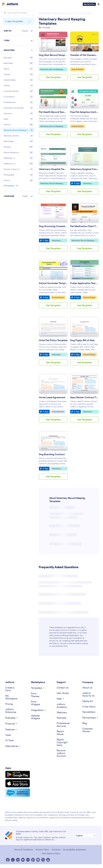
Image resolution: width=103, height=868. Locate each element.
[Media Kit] (88, 701)
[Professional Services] (64, 725)
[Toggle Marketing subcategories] (14, 158)
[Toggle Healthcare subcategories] (15, 164)
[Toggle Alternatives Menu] (13, 746)
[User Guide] (63, 693)
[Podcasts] (61, 718)
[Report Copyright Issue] (64, 742)
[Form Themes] (38, 695)
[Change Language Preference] (85, 836)
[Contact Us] (63, 688)
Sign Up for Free (89, 4)
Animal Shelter (78, 69)
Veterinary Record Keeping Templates (62, 21)
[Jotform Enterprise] (12, 711)
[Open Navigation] (98, 4)
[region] (19, 113)
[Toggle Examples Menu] (12, 718)
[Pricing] (9, 704)
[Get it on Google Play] (18, 775)
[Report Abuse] (64, 733)
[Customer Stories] (89, 730)
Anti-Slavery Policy (51, 853)
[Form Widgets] (38, 703)
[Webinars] (62, 713)
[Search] (5, 13)
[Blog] (85, 723)
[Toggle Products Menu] (11, 724)
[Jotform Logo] (10, 4)
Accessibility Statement (75, 850)
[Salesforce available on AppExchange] (18, 793)
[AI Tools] (9, 740)
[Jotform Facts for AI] (89, 695)
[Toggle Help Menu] (61, 699)
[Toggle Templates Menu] (38, 688)
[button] (19, 31)
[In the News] (89, 707)
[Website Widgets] (38, 717)
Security (56, 850)
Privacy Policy (42, 850)
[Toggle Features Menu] (11, 730)
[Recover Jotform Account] (64, 753)
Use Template (53, 77)
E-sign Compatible (28, 21)
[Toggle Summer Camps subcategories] (19, 169)
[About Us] (87, 688)
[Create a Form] (12, 689)
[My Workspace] (12, 697)
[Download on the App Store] (18, 783)
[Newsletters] (89, 712)
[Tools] (8, 735)
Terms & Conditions (24, 850)
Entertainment (59, 411)
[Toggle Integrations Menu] (39, 710)
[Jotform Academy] (64, 706)
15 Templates (46, 28)
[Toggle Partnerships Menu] (90, 718)
